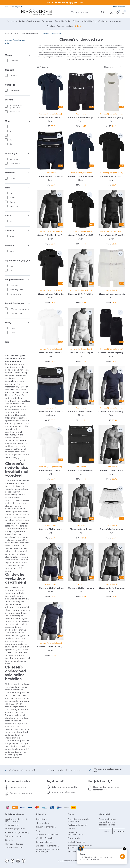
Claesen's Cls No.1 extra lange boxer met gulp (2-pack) (112, 470)
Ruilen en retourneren (15, 836)
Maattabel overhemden (47, 846)
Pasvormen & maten (18, 781)
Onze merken (43, 823)
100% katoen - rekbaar (19, 309)
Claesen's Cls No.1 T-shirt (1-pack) (50, 235)
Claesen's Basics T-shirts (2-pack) (50, 117)
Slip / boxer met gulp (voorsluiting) (18, 260)
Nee (11, 266)
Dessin (18, 216)
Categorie (18, 85)
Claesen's (14, 61)
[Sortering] (113, 67)
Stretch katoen (16, 313)
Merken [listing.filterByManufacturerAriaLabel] (18, 55)
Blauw (12, 202)
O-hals (12, 333)
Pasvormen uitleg (18, 787)
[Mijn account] (110, 12)
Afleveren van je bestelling (17, 832)
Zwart (12, 198)
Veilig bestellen (12, 825)
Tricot (12, 251)
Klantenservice (119, 7)
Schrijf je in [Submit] (119, 831)
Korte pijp (14, 285)
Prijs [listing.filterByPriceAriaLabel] (18, 342)
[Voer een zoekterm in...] (86, 12)
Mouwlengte (18, 154)
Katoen (13, 178)
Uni (11, 221)
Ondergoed (15, 90)
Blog (38, 830)
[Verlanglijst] (116, 12)
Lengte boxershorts (18, 280)
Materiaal (18, 173)
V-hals (12, 328)
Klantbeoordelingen (14, 844)
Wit (11, 193)
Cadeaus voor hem (14, 848)
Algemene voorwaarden (48, 834)
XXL (11, 144)
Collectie (18, 231)
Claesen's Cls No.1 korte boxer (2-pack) (50, 529)
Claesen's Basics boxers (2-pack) (81, 117)
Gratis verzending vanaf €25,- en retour (16, 820)
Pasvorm (18, 100)
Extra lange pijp (17, 290)
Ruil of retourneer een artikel (65, 787)
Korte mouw (15, 163)
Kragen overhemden (46, 827)
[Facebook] (7, 861)
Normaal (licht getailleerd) (16, 106)
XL (11, 140)
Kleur (18, 188)
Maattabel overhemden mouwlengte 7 (47, 850)
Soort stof (18, 246)
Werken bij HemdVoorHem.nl (76, 833)
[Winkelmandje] (122, 12)
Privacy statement (45, 842)
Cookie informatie (45, 838)
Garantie (9, 840)
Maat (18, 121)
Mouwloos (14, 159)
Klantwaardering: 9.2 (13, 7)
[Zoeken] (103, 12)
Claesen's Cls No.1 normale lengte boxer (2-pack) (81, 411)
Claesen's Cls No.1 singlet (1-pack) (81, 353)
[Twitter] (12, 861)
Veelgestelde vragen (77, 825)
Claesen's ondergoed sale (16, 42)
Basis (12, 236)
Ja (11, 270)
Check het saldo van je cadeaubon (78, 820)
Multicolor (14, 206)
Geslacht (18, 70)
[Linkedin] (18, 861)
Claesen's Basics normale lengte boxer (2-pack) (112, 529)
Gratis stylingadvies (76, 842)
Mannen (13, 75)
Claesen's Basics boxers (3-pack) (50, 176)
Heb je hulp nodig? (100, 781)
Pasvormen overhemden (21, 793)
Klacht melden (74, 838)
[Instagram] (24, 861)
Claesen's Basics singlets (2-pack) (112, 117)
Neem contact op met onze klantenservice (106, 788)
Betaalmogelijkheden (15, 829)
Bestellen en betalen (15, 814)
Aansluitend (15, 112)
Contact (71, 814)
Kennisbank (42, 819)
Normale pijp (15, 294)
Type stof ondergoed (18, 303)
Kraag (18, 323)
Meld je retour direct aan (63, 792)
